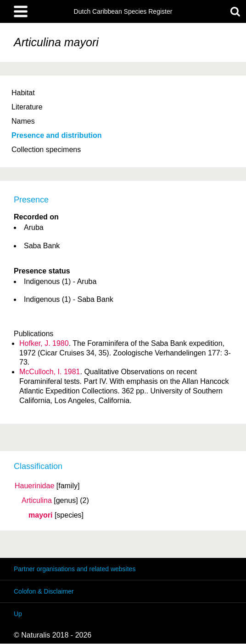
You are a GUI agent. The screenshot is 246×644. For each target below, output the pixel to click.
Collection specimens (46, 150)
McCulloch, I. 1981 (50, 372)
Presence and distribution (56, 135)
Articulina (37, 501)
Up (18, 614)
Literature (27, 107)
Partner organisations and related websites (75, 569)
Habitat (23, 93)
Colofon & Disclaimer (44, 591)
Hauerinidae (34, 486)
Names (23, 121)
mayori (40, 515)
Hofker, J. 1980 (44, 343)
